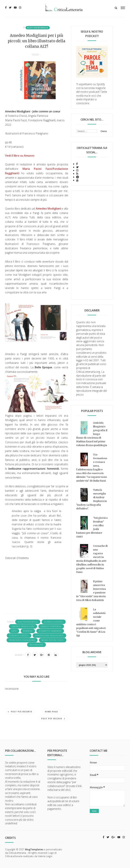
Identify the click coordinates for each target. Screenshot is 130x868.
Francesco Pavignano (22, 640)
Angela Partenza (51, 626)
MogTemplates (34, 849)
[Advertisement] (92, 245)
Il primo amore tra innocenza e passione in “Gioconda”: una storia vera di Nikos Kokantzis (91, 591)
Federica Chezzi (19, 636)
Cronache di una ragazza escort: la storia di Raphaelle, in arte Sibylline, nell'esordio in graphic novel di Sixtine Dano (92, 559)
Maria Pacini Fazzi (53, 640)
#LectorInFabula (38, 28)
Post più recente (20, 712)
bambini (28, 631)
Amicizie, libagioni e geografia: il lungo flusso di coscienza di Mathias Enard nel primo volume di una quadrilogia (92, 434)
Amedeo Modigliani (23, 626)
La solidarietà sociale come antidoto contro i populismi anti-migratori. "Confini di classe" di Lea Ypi (91, 622)
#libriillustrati (54, 622)
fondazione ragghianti (49, 636)
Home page (51, 712)
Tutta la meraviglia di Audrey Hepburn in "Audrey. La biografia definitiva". (91, 499)
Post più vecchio (53, 719)
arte (14, 631)
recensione (36, 645)
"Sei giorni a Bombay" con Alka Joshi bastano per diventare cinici (92, 527)
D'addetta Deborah (50, 631)
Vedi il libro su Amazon (20, 156)
